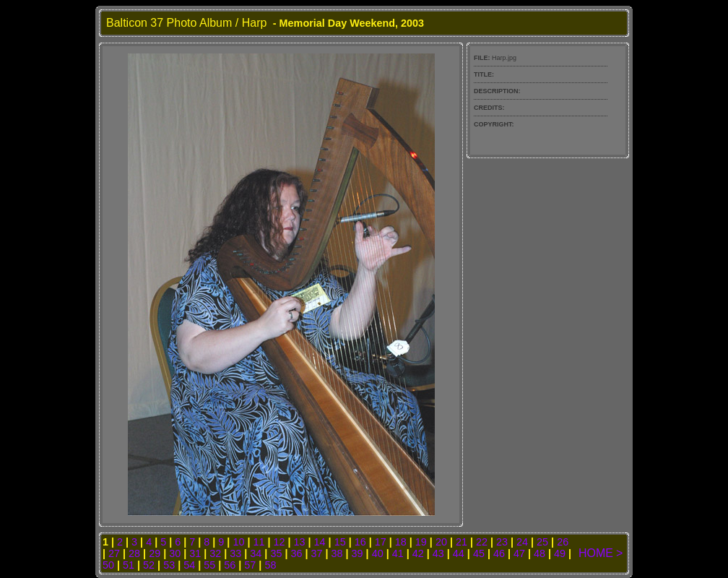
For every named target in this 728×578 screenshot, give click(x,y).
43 (438, 553)
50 (108, 565)
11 (259, 542)
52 (149, 565)
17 (381, 542)
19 (421, 542)
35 (276, 553)
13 (300, 542)
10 (238, 542)
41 (398, 553)
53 (169, 565)
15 (340, 542)
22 (482, 542)
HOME (596, 553)
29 (155, 553)
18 (401, 542)
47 (519, 553)
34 (256, 553)
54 (189, 565)
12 (279, 542)
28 (134, 553)
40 (378, 553)
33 (235, 553)
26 (563, 542)
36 (296, 553)
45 (479, 553)
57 (250, 565)
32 (215, 553)
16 (360, 542)
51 (129, 565)
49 (560, 553)
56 (230, 565)
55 (209, 565)
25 (542, 542)
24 (522, 542)
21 (461, 542)
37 (317, 553)
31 (195, 553)
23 (502, 542)
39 (357, 553)
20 (441, 542)
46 (499, 553)
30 (175, 553)
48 (539, 553)
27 (114, 553)
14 (320, 542)
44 (459, 553)
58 (270, 565)
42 (418, 553)
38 (337, 553)
